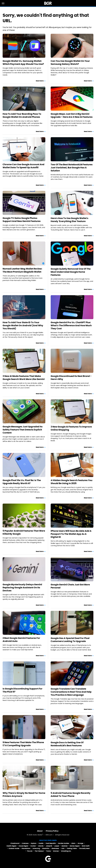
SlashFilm (46, 848)
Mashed (65, 846)
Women (56, 851)
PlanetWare (26, 848)
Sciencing (36, 848)
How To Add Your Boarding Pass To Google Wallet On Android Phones (22, 115)
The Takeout (39, 851)
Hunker (33, 846)
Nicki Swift (86, 846)
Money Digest (75, 846)
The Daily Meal (84, 848)
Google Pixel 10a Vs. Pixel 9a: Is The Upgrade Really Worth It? (22, 482)
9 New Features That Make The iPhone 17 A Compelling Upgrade (23, 744)
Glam (73, 843)
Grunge (80, 843)
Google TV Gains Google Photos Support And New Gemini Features (22, 220)
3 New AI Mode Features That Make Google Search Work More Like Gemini (24, 378)
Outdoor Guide (14, 848)
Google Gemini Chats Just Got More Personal (70, 586)
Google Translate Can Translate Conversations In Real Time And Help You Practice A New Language (71, 692)
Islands (41, 846)
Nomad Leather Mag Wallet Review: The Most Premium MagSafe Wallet (22, 270)
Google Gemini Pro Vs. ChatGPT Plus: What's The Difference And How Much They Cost (71, 325)
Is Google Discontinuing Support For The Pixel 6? (23, 690)
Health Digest (11, 846)
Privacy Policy (52, 831)
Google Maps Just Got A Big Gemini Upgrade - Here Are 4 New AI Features (72, 115)
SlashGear (55, 848)
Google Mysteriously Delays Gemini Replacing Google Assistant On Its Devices (22, 588)
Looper (57, 846)
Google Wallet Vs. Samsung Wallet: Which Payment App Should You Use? (23, 62)
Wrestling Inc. (66, 851)
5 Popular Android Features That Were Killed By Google (24, 532)
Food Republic (51, 843)
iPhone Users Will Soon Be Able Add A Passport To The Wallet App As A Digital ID (71, 534)
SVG (63, 848)
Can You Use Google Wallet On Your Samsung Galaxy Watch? (70, 62)
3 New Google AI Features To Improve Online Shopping (71, 428)
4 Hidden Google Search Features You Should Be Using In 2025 (71, 482)
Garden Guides (64, 843)
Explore (34, 843)
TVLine (48, 851)
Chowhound (15, 843)
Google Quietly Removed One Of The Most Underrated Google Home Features (71, 272)
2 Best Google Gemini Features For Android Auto (21, 640)
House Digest (23, 846)
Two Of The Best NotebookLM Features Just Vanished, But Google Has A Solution (72, 168)
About (40, 831)
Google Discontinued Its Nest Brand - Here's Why (71, 378)
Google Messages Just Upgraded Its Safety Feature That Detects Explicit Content (23, 430)
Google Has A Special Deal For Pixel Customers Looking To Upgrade (70, 640)
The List (30, 851)
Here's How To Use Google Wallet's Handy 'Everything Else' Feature (69, 220)
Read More (40, 81)
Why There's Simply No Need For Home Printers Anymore (24, 795)
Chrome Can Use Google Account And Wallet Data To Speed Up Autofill (23, 166)
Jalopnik (49, 846)
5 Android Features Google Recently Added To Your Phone (71, 795)
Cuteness (25, 843)
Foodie (41, 843)
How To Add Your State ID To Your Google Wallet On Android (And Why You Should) (23, 325)
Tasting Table (72, 848)
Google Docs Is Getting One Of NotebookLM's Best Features (67, 744)
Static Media (37, 835)
